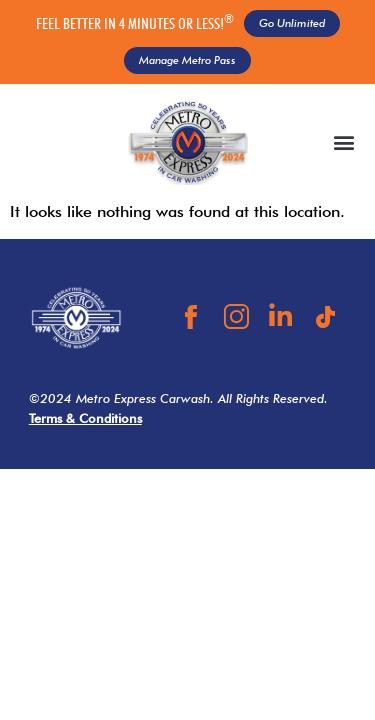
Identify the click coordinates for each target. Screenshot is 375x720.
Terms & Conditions (85, 418)
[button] (343, 142)
